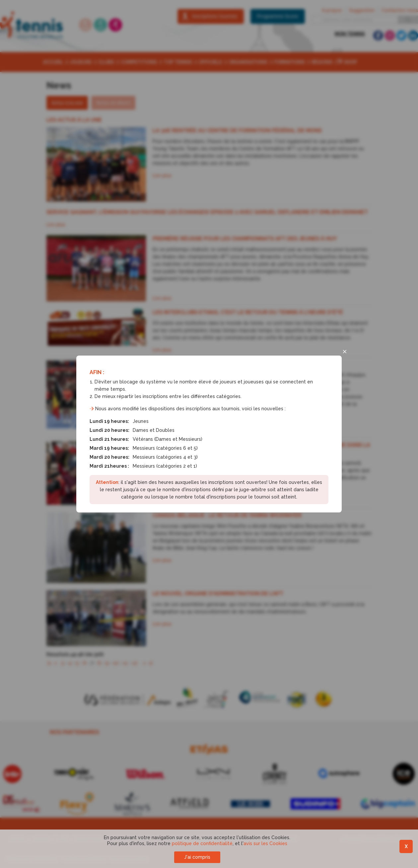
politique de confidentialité (202, 843)
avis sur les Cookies (265, 843)
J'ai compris (197, 857)
